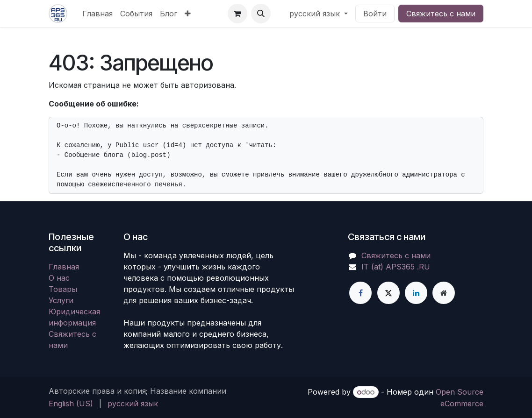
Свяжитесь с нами (441, 14)
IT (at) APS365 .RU (396, 267)
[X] (388, 293)
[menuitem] (97, 14)
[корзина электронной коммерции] (237, 14)
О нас (59, 278)
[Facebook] (360, 293)
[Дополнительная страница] (444, 293)
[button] (261, 14)
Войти (375, 14)
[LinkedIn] (416, 293)
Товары (63, 289)
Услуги (61, 300)
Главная (64, 267)
